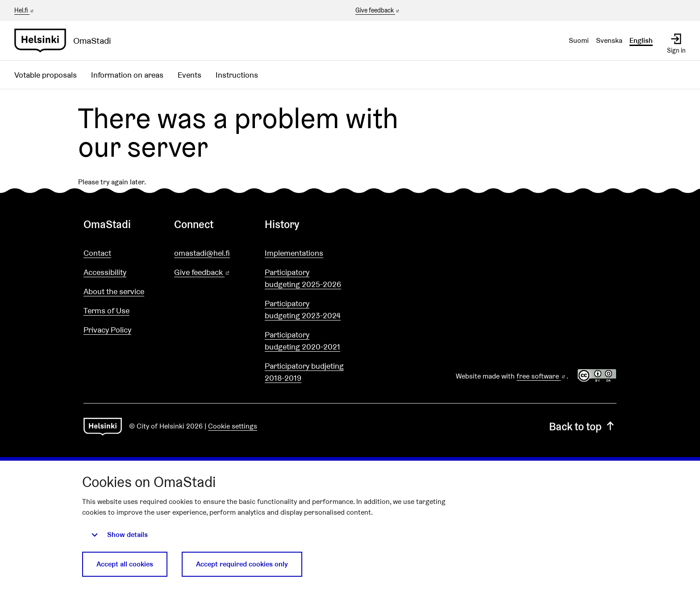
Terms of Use (106, 310)
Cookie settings (233, 426)
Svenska (609, 40)
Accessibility (105, 272)
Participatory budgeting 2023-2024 (303, 309)
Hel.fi (25, 10)
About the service (114, 291)
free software (542, 376)
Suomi (579, 40)
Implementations (294, 253)
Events (190, 75)
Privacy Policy (107, 330)
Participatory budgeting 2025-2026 (303, 278)
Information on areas (127, 75)
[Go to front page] (66, 41)
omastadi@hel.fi (202, 253)
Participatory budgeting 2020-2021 (302, 341)
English (641, 40)
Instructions (237, 75)
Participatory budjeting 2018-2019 (304, 372)
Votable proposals (46, 75)
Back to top (583, 427)
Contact (97, 253)
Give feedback (378, 11)
